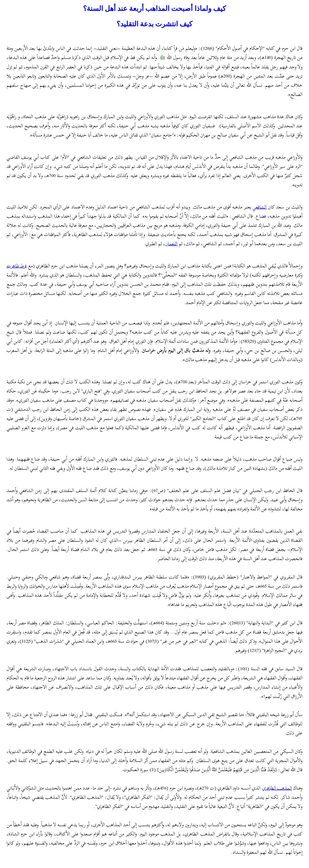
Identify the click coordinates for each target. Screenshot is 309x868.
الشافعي (260, 207)
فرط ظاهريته (17, 266)
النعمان (171, 244)
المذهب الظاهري (277, 788)
